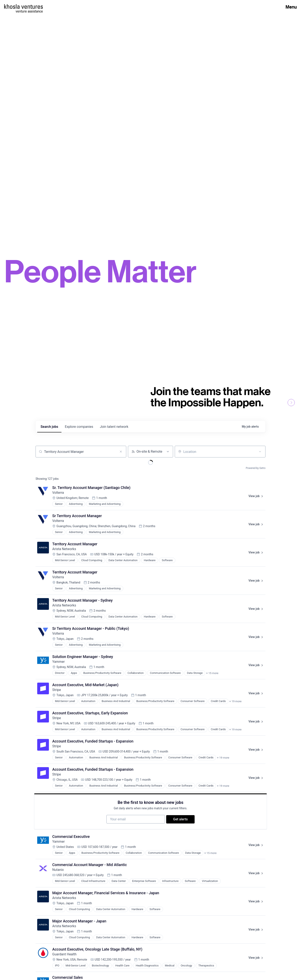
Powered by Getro (256, 468)
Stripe (57, 690)
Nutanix (58, 872)
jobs (49, 427)
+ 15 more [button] (212, 673)
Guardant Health (64, 956)
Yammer (59, 662)
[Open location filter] (260, 452)
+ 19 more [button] (235, 701)
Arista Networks (64, 549)
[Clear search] (121, 452)
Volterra (58, 493)
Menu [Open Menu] (291, 7)
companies (79, 427)
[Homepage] (24, 6)
